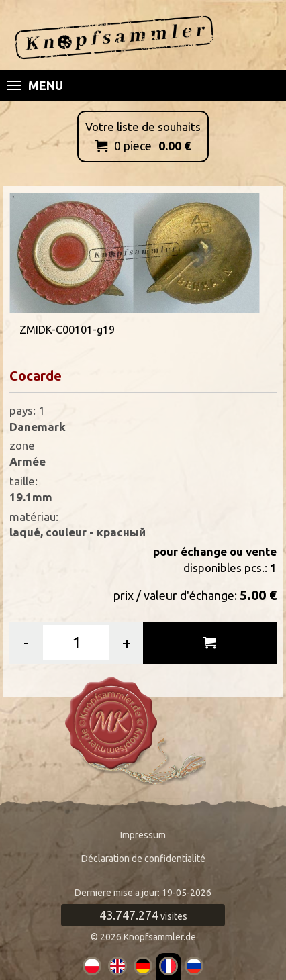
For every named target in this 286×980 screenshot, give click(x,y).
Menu (35, 85)
